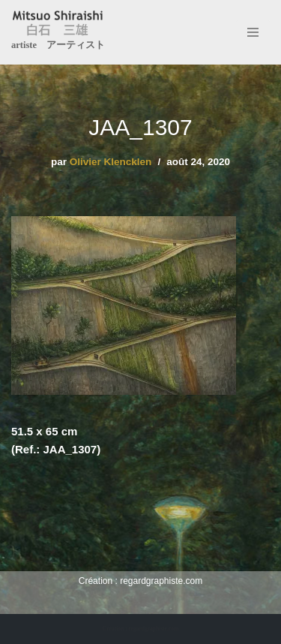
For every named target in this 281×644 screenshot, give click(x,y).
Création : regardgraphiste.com (140, 629)
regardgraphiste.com (161, 581)
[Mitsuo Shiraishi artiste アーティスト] (58, 32)
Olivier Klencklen (111, 162)
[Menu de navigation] (253, 32)
